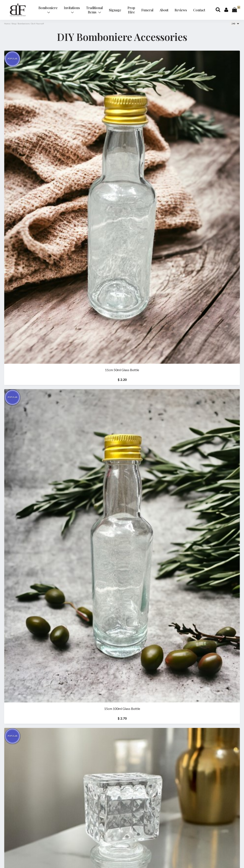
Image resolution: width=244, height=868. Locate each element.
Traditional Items (94, 10)
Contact (199, 10)
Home (7, 24)
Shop (14, 24)
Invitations (72, 10)
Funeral (147, 10)
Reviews (181, 10)
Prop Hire (131, 10)
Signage (115, 10)
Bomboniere (48, 10)
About (164, 10)
